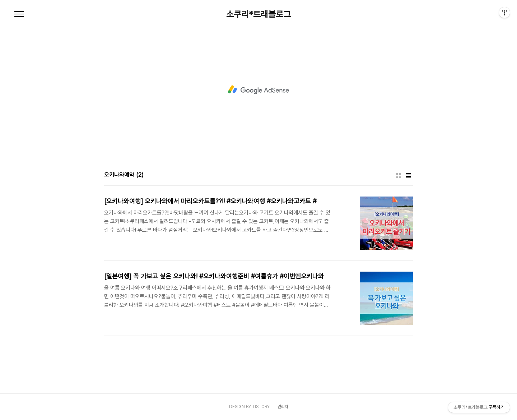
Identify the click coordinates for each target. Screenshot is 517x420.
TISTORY (261, 407)
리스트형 (409, 176)
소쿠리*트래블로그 (258, 14)
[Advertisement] (258, 90)
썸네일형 (399, 176)
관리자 (283, 407)
